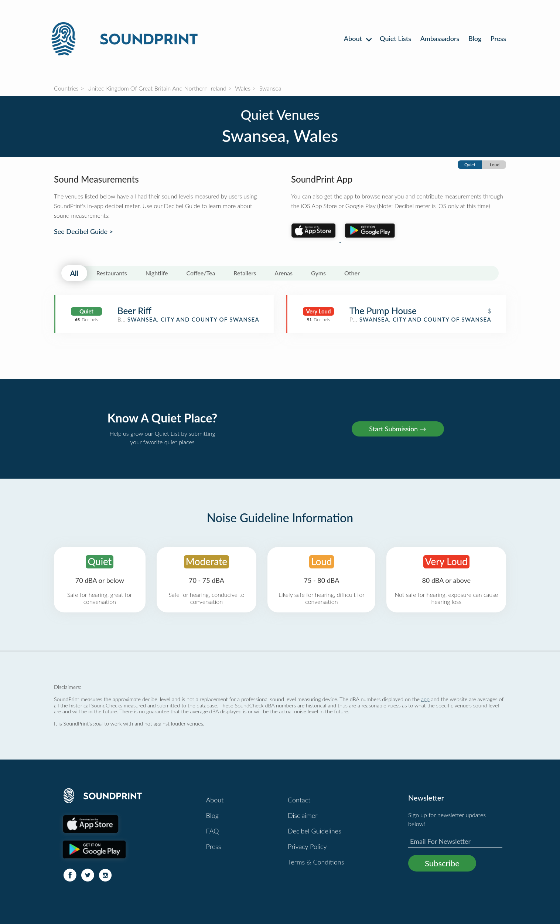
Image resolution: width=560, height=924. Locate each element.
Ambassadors (440, 38)
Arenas (284, 273)
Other (352, 273)
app (425, 699)
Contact (299, 800)
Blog (475, 38)
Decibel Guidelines (315, 831)
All (74, 273)
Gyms (318, 273)
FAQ (213, 831)
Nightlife (157, 273)
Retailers (245, 273)
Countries (66, 88)
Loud (495, 165)
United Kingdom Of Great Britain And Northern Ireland (157, 88)
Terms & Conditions (316, 862)
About (357, 38)
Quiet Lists (395, 38)
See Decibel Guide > (83, 232)
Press (498, 38)
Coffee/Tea (201, 273)
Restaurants (112, 273)
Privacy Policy (307, 846)
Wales (243, 88)
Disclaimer (303, 815)
